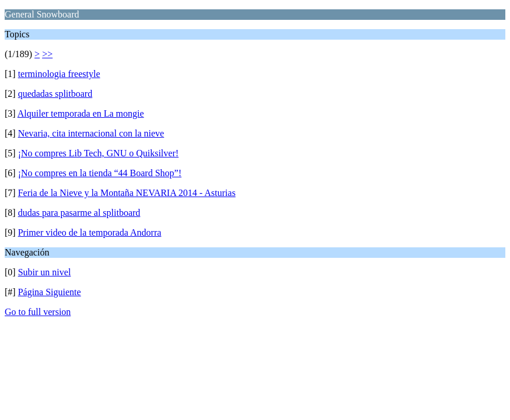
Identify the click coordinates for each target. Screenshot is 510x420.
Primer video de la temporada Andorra (90, 232)
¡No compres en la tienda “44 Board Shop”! (100, 173)
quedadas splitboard (55, 94)
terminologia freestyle (59, 74)
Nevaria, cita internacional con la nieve (91, 133)
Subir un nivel (45, 272)
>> (47, 54)
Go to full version (38, 312)
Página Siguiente (50, 292)
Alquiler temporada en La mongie (81, 113)
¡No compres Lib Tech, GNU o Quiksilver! (98, 153)
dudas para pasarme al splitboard (79, 213)
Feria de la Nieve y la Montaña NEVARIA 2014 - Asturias (127, 193)
